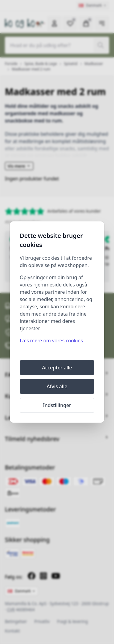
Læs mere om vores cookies (51, 341)
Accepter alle (57, 368)
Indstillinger (57, 405)
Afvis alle (57, 386)
